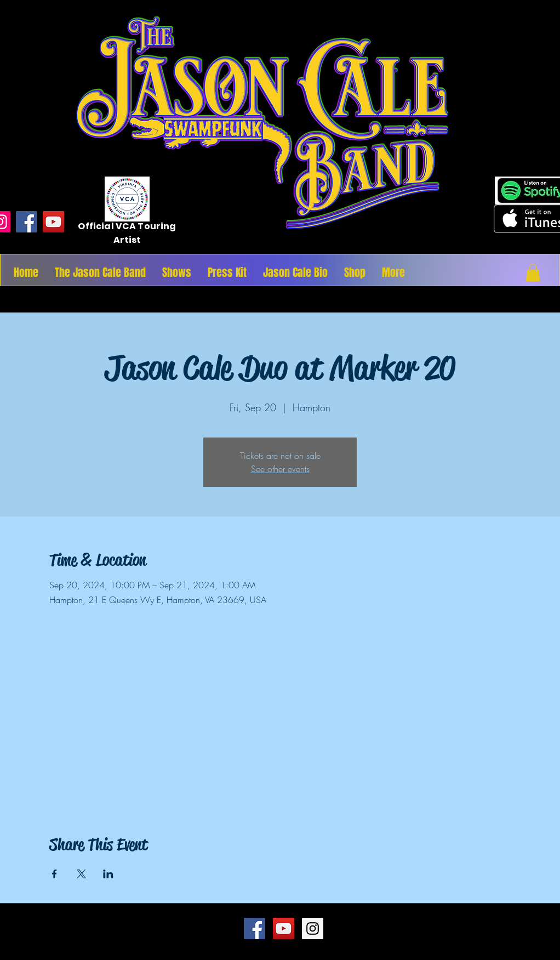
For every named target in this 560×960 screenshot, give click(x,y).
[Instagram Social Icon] (313, 928)
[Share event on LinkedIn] (108, 874)
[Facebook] (27, 222)
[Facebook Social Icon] (255, 928)
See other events (280, 469)
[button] (533, 272)
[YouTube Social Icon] (284, 928)
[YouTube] (53, 222)
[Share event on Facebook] (55, 874)
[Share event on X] (81, 874)
